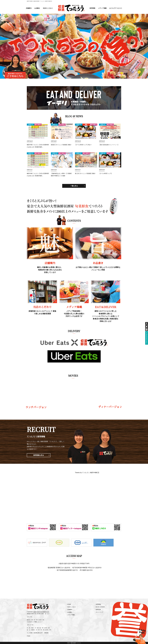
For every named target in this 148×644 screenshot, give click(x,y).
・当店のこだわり (71, 607)
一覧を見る (74, 186)
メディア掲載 (102, 8)
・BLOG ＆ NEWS (100, 607)
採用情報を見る (39, 455)
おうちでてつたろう (116, 8)
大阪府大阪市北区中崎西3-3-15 (41, 612)
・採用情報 (98, 604)
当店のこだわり (48, 8)
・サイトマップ (99, 612)
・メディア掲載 (70, 615)
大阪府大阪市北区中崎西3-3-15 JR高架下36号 (74, 564)
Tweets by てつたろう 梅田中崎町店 (87, 473)
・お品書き (69, 612)
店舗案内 (29, 8)
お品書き (37, 8)
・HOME (69, 604)
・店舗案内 (69, 610)
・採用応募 (98, 610)
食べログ (47, 614)
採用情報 (92, 8)
